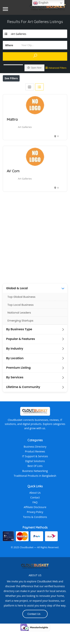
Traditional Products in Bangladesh (35, 489)
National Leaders (19, 326)
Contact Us (34, 627)
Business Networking (35, 484)
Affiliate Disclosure (35, 520)
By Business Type (19, 342)
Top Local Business (21, 318)
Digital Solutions (35, 474)
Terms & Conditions (35, 530)
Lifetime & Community (23, 400)
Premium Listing (18, 381)
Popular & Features (21, 352)
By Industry (15, 362)
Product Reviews (35, 464)
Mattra (12, 132)
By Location (15, 371)
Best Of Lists (35, 479)
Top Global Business (21, 310)
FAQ (35, 515)
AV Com (13, 184)
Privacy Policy (35, 525)
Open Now (34, 68)
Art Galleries (25, 140)
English (41, 3)
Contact (35, 510)
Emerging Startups (20, 334)
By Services (15, 390)
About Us (35, 506)
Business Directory (35, 460)
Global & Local (17, 301)
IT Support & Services (35, 469)
